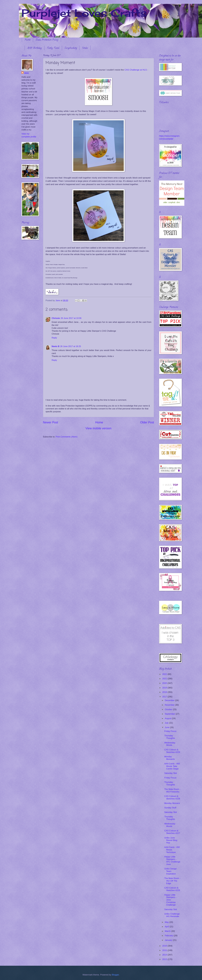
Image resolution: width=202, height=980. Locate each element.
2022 (165, 674)
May (167, 922)
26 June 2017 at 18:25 (71, 346)
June (167, 727)
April (167, 927)
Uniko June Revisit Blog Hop (171, 840)
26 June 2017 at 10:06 (71, 318)
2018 (165, 692)
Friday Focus (170, 731)
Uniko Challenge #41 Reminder (172, 915)
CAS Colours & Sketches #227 (172, 832)
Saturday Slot (171, 773)
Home (27, 40)
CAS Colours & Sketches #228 (172, 797)
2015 (165, 950)
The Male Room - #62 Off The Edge (172, 881)
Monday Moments (169, 758)
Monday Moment (172, 803)
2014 (165, 955)
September (170, 714)
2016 (165, 946)
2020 (165, 683)
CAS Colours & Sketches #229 (172, 751)
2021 (165, 679)
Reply (54, 338)
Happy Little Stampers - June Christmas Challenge (170, 900)
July (167, 723)
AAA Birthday (35, 48)
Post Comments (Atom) (67, 437)
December (170, 700)
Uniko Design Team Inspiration (170, 871)
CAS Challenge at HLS (136, 70)
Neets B (56, 346)
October (169, 709)
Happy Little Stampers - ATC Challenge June (172, 861)
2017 (165, 697)
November (170, 705)
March (168, 931)
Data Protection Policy (47, 40)
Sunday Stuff (170, 808)
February (169, 936)
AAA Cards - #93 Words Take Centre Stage (172, 766)
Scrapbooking (71, 48)
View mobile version (98, 428)
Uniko (85, 48)
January (169, 940)
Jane (26, 73)
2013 (165, 959)
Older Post (147, 422)
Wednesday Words (170, 744)
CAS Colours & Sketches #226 (172, 889)
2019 (165, 688)
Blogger (115, 975)
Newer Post (50, 422)
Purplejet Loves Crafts (84, 13)
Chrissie (56, 318)
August (168, 718)
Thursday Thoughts (170, 737)
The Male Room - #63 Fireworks (172, 790)
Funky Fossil (53, 48)
